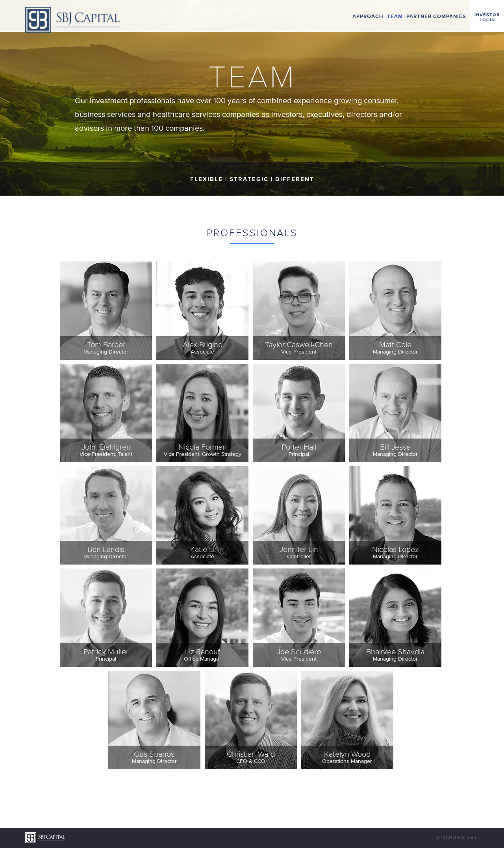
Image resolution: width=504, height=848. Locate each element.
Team (395, 16)
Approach (368, 16)
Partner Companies (436, 16)
